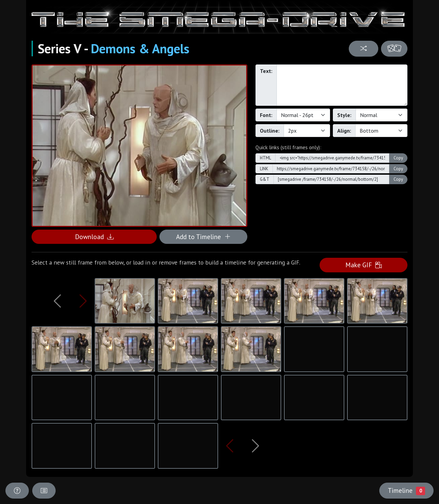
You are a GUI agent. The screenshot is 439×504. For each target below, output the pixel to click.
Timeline (406, 490)
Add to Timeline (203, 237)
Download (94, 237)
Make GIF (364, 265)
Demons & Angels (140, 49)
